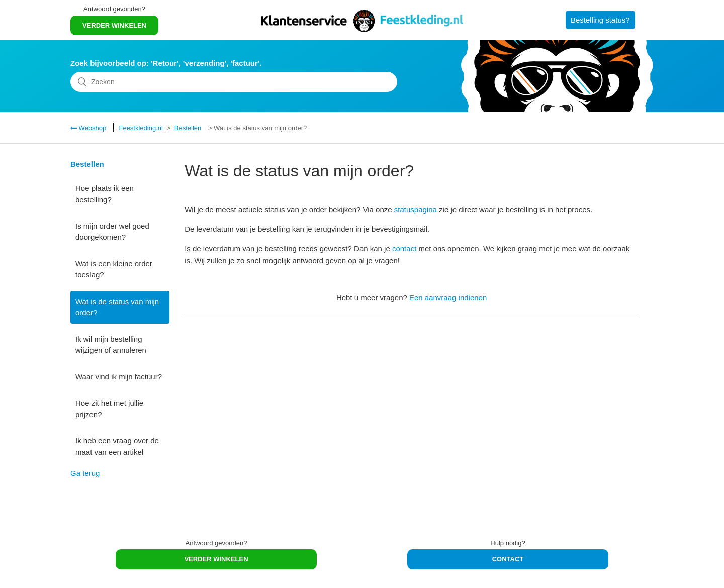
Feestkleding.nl (141, 128)
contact (404, 249)
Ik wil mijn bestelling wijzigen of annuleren (111, 345)
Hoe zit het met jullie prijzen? (109, 409)
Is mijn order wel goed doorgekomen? (112, 232)
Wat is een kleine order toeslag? (114, 269)
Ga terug (85, 473)
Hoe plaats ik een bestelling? (105, 194)
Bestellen (188, 128)
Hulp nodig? (508, 543)
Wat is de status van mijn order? (117, 307)
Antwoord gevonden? (114, 9)
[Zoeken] (234, 82)
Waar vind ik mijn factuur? (119, 377)
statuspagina (416, 209)
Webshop (92, 128)
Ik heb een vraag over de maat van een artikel (117, 446)
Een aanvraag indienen (448, 297)
